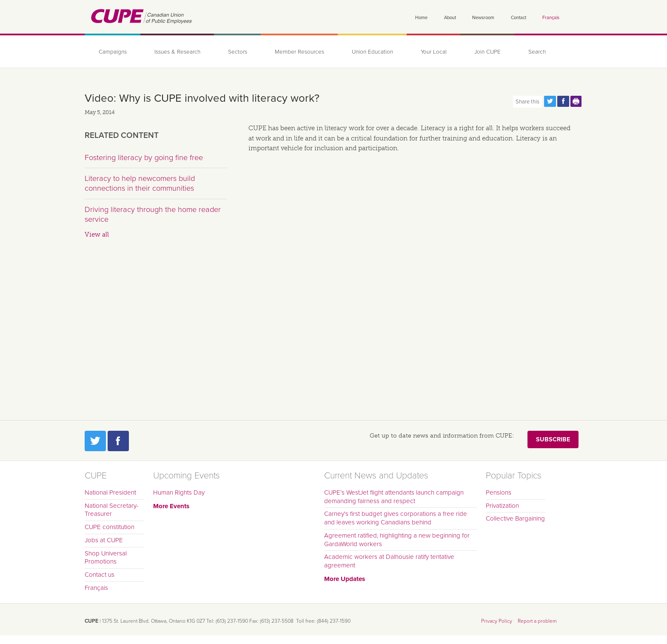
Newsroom (483, 18)
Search (537, 52)
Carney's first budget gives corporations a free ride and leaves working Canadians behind (396, 518)
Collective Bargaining (515, 518)
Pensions (499, 492)
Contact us (100, 575)
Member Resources (299, 52)
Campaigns (113, 52)
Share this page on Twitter (550, 101)
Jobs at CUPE (104, 540)
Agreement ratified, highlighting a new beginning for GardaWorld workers (397, 540)
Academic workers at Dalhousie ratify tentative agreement (389, 561)
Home (421, 18)
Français (551, 18)
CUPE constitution (110, 527)
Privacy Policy (497, 621)
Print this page (576, 101)
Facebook (118, 441)
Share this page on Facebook (563, 101)
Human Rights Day (179, 492)
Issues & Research (177, 52)
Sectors (238, 52)
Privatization (502, 506)
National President (110, 492)
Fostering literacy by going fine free (144, 157)
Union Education (372, 52)
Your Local (434, 52)
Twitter (95, 441)
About (450, 18)
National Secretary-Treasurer (112, 510)
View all (97, 235)
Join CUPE (487, 52)
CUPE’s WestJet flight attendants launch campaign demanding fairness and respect (394, 497)
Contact (519, 18)
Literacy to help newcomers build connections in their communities (140, 183)
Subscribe (553, 439)
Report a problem (537, 621)
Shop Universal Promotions (106, 558)
